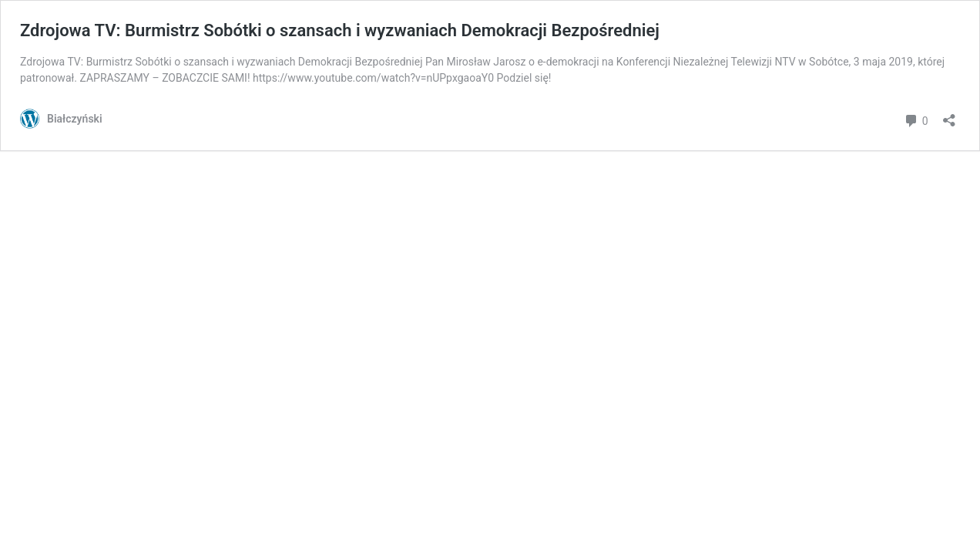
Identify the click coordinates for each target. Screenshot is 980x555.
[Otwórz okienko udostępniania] (949, 115)
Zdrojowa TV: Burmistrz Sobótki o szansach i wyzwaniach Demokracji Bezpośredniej (340, 30)
